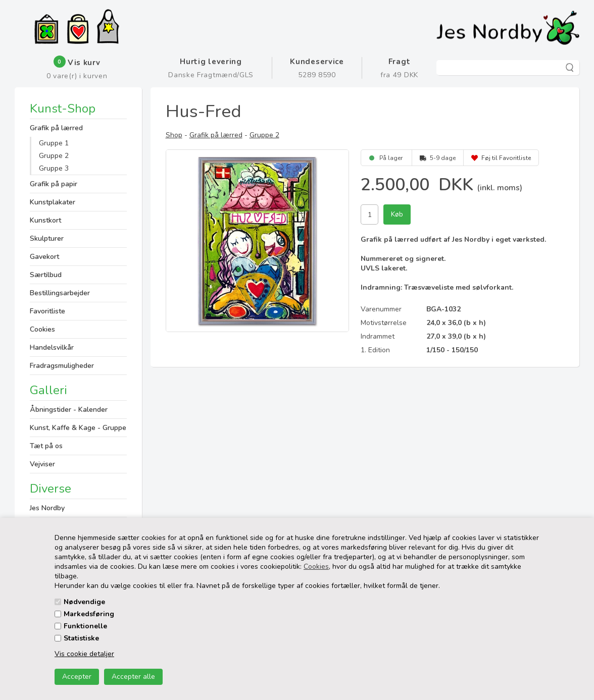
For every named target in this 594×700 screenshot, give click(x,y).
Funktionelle (85, 626)
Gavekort (44, 257)
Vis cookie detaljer (84, 654)
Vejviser (42, 464)
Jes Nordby (47, 508)
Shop (174, 135)
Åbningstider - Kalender (69, 410)
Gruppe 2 (54, 156)
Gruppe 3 (54, 168)
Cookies (316, 567)
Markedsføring (89, 614)
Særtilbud (46, 275)
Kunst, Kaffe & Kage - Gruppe (78, 428)
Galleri (48, 390)
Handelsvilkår (52, 347)
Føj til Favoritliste (506, 158)
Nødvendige (84, 602)
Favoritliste (47, 311)
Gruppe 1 (54, 143)
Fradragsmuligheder (62, 366)
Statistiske (81, 638)
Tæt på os (46, 446)
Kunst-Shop (63, 110)
